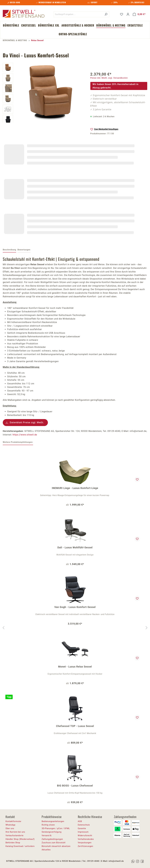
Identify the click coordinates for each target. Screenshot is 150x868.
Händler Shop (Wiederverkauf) (20, 839)
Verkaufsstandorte (15, 836)
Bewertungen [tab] (24, 250)
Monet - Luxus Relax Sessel (75, 667)
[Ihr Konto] (128, 14)
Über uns (10, 828)
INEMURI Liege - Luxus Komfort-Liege (75, 488)
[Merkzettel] (122, 14)
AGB (80, 821)
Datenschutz (84, 825)
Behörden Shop (13, 843)
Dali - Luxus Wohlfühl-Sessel (75, 547)
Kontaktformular (13, 821)
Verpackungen (85, 843)
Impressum (83, 832)
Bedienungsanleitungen (53, 821)
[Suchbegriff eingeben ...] (78, 14)
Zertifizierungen (86, 846)
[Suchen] (106, 14)
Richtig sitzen (48, 825)
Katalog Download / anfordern (20, 846)
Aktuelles (46, 850)
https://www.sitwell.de (25, 435)
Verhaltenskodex (86, 839)
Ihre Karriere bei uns (15, 832)
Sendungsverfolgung (52, 832)
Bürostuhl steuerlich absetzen (56, 846)
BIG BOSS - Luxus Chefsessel (75, 786)
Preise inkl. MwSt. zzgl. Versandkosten (109, 78)
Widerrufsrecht (85, 836)
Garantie (82, 828)
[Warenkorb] (139, 14)
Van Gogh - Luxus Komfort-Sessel (75, 607)
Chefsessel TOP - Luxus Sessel (75, 726)
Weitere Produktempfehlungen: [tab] (18, 442)
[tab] (9, 250)
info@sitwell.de (116, 861)
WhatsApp (10, 825)
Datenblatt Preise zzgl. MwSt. (27, 422)
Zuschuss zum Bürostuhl (54, 843)
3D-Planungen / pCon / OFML (56, 828)
